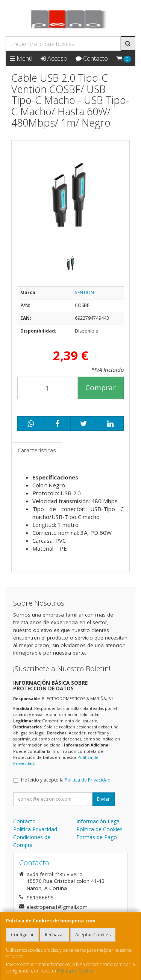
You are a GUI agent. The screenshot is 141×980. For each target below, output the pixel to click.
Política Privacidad (35, 829)
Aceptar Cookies (93, 935)
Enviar (103, 799)
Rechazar (55, 935)
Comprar (101, 388)
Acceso (54, 58)
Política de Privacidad (88, 780)
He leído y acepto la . (66, 780)
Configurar (22, 935)
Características (37, 450)
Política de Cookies (76, 971)
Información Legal (99, 821)
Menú (21, 58)
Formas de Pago (97, 837)
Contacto (92, 58)
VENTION (84, 292)
